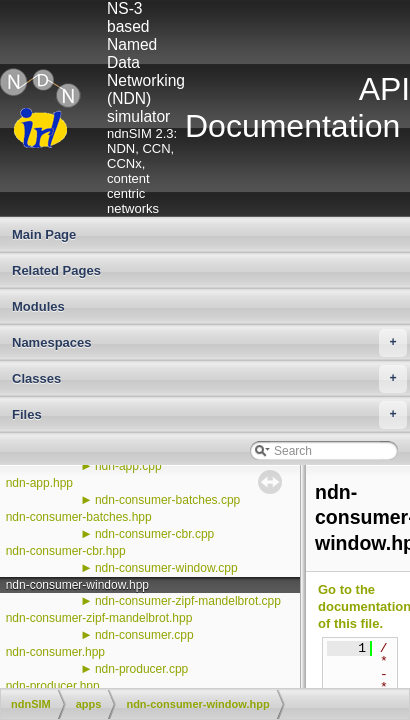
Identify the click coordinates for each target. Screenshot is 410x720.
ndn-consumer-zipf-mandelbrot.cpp (188, 601)
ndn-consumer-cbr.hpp (66, 551)
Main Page (44, 234)
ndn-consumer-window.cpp (166, 568)
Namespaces (209, 343)
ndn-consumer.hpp (55, 652)
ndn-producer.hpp (53, 686)
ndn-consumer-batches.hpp (79, 517)
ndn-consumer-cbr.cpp (154, 534)
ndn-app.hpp (39, 483)
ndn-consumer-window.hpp (77, 585)
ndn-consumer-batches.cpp (167, 500)
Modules (38, 306)
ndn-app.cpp (128, 466)
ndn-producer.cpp (141, 669)
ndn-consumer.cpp (144, 635)
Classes (209, 379)
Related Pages (56, 270)
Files (209, 415)
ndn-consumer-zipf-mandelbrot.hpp (99, 618)
